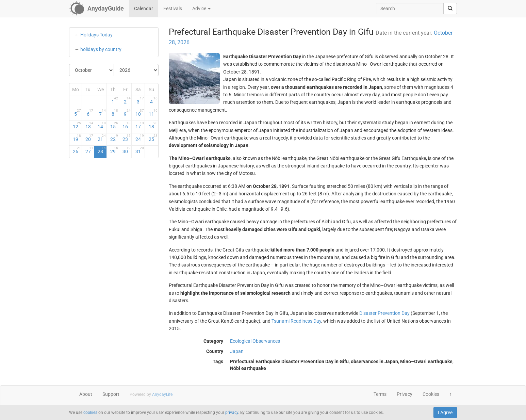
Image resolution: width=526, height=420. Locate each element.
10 (140, 113)
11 (153, 113)
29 (114, 150)
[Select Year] (136, 70)
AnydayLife (162, 394)
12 (77, 125)
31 (140, 150)
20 (89, 138)
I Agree (445, 413)
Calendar (144, 9)
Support (111, 394)
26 (77, 150)
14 (102, 125)
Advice (201, 9)
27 (89, 150)
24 (140, 138)
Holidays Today (96, 35)
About (86, 394)
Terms (380, 394)
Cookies (431, 394)
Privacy (405, 394)
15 (114, 125)
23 (127, 138)
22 (114, 138)
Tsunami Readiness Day (296, 321)
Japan (237, 351)
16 (127, 125)
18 (153, 125)
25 (153, 138)
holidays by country (101, 49)
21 (102, 138)
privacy (232, 413)
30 (127, 150)
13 (89, 125)
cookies (90, 413)
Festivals (173, 9)
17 (140, 125)
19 (77, 138)
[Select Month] (92, 70)
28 (102, 150)
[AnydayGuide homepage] (96, 9)
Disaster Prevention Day (384, 313)
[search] (450, 9)
